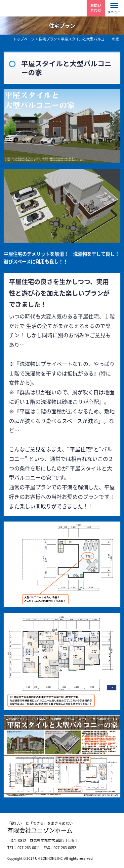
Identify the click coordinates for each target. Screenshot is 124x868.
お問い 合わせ (96, 8)
